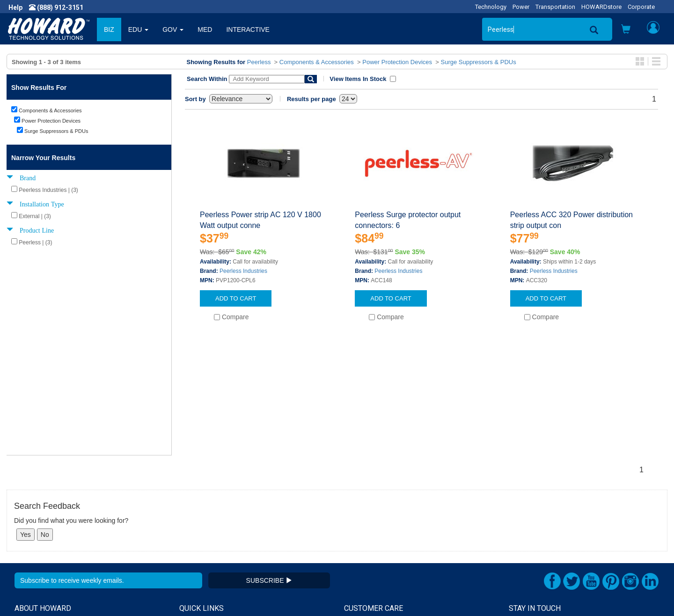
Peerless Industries (243, 271)
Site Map (357, 535)
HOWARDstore (601, 7)
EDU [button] (138, 29)
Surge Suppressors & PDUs (479, 62)
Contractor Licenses (44, 545)
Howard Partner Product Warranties (232, 526)
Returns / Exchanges (375, 526)
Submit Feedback (205, 507)
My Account (362, 507)
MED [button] (205, 29)
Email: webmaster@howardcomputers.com (573, 545)
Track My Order (366, 517)
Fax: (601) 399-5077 (538, 535)
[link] (510, 593)
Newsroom (31, 507)
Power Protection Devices (397, 62)
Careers (26, 517)
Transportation (555, 7)
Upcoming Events (205, 535)
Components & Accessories (317, 62)
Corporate (641, 7)
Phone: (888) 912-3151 (543, 526)
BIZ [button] (109, 29)
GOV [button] (173, 29)
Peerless (259, 62)
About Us (28, 498)
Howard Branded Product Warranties (233, 517)
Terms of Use (34, 535)
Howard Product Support (216, 498)
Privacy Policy (35, 526)
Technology (491, 7)
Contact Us (360, 498)
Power (521, 7)
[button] (626, 30)
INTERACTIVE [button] (248, 29)
